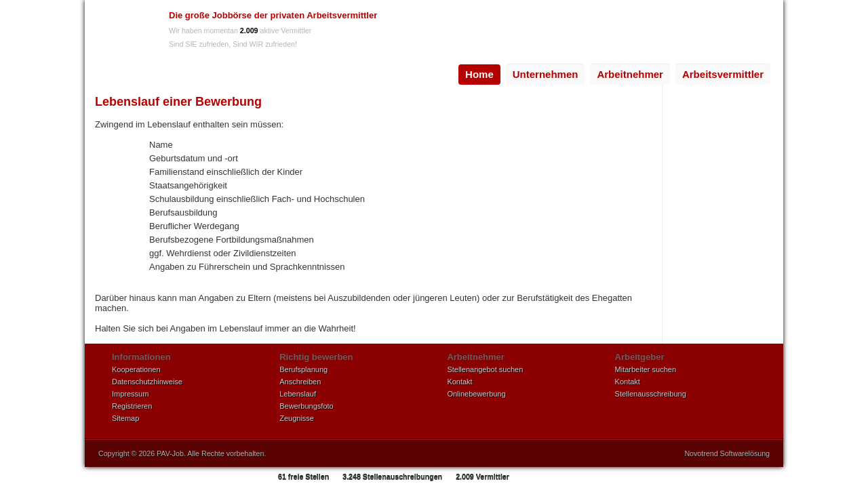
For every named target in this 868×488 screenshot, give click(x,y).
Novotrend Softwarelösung (727, 453)
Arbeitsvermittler (723, 74)
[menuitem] (479, 75)
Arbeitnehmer (630, 74)
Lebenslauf (298, 394)
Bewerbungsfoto (307, 406)
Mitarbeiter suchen (646, 369)
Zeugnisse (297, 418)
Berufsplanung (303, 369)
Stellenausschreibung (651, 394)
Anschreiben (300, 382)
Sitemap (125, 418)
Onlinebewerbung (476, 394)
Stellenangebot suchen (485, 369)
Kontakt (459, 382)
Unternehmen (546, 74)
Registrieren (132, 406)
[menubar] (614, 75)
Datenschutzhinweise (147, 382)
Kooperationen (136, 369)
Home (479, 74)
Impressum (130, 394)
